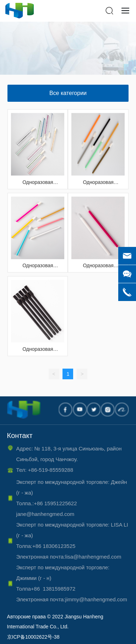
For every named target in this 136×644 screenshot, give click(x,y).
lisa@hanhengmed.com (95, 557)
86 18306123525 (59, 546)
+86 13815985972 (55, 589)
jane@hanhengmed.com (45, 514)
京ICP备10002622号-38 (33, 637)
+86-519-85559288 (51, 470)
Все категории (68, 93)
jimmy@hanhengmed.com (96, 599)
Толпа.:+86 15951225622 (50, 503)
